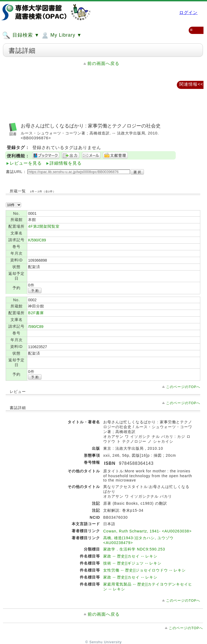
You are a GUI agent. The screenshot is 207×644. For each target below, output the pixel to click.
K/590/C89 (37, 240)
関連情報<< (191, 84)
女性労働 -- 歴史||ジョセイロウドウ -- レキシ (144, 570)
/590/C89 (36, 327)
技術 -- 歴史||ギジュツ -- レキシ (132, 563)
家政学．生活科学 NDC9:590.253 (134, 549)
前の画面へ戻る (103, 63)
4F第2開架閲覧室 (44, 226)
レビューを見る (26, 163)
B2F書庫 (36, 313)
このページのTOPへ (183, 387)
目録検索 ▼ (21, 35)
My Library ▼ (61, 35)
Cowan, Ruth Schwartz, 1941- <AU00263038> (147, 531)
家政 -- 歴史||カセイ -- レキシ (130, 556)
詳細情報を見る (66, 163)
